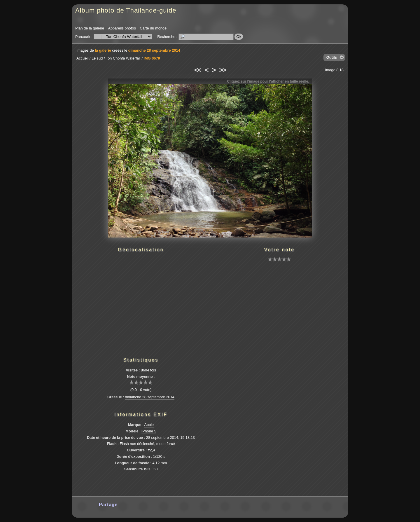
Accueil (82, 58)
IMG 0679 (152, 58)
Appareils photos (122, 28)
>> (223, 70)
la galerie (103, 50)
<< (197, 70)
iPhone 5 (149, 431)
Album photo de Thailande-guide (126, 10)
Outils (332, 57)
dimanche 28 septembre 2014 (154, 50)
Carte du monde (153, 28)
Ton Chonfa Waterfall (123, 58)
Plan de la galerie (90, 28)
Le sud (97, 58)
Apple (149, 425)
